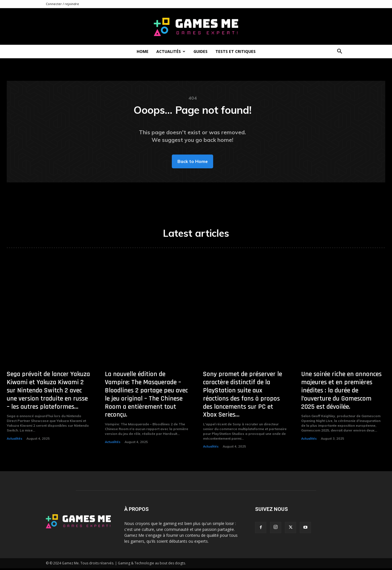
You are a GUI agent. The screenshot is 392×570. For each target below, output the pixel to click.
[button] (339, 52)
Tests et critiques (236, 51)
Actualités (171, 51)
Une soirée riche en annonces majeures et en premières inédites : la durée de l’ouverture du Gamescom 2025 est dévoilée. (341, 392)
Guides (200, 51)
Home (143, 51)
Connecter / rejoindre (62, 4)
